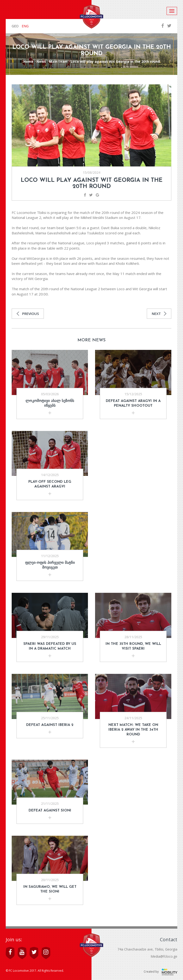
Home (28, 61)
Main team (58, 61)
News (41, 61)
